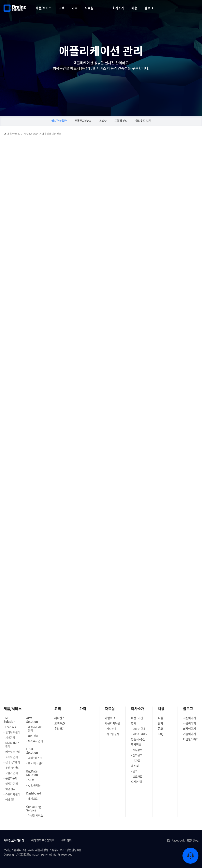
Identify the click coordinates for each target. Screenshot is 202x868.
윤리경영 (66, 841)
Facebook (175, 840)
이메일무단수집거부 (43, 841)
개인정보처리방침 (14, 841)
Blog (193, 840)
